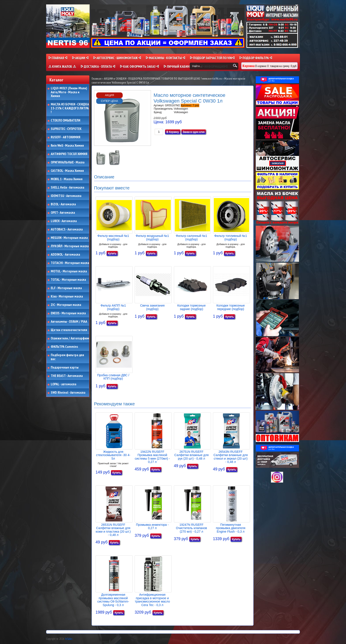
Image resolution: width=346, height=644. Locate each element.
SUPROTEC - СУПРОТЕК (66, 129)
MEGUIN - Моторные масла (69, 238)
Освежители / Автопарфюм (70, 338)
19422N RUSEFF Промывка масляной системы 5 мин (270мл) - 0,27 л (152, 457)
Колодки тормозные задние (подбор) (191, 307)
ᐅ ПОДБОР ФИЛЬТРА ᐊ (256, 58)
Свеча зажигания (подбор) (152, 307)
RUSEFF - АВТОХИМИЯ (66, 137)
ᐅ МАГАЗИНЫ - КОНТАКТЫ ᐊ (165, 58)
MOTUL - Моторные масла (69, 271)
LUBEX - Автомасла (64, 221)
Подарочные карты (65, 367)
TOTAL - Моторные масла (68, 280)
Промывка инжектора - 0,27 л (152, 526)
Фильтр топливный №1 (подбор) (231, 237)
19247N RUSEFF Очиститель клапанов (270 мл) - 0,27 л (191, 528)
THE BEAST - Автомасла (67, 376)
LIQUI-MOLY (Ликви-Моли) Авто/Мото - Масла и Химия (69, 92)
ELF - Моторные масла (66, 288)
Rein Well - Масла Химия (67, 146)
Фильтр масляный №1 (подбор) (113, 237)
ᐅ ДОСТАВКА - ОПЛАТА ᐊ (98, 66)
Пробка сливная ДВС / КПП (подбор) (113, 377)
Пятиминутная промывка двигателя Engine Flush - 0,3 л (230, 528)
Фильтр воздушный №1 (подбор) (152, 237)
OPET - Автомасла (63, 213)
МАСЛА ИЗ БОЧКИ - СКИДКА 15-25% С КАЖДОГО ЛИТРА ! (70, 108)
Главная (97, 79)
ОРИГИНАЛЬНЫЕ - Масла (68, 162)
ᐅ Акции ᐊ (80, 58)
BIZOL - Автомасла (63, 204)
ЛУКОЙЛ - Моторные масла (70, 246)
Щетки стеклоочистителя (69, 330)
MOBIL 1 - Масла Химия (67, 179)
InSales (69, 639)
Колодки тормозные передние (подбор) (231, 307)
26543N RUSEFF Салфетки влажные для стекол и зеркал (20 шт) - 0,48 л (230, 457)
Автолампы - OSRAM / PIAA (69, 322)
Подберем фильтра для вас (67, 357)
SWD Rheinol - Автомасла (68, 393)
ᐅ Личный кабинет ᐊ (180, 66)
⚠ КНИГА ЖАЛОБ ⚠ (62, 66)
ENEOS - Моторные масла (68, 313)
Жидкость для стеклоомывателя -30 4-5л (113, 455)
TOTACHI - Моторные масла (70, 263)
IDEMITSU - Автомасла (66, 196)
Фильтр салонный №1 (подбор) (192, 237)
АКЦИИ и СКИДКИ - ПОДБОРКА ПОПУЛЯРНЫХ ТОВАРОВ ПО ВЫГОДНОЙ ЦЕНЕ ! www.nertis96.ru (163, 79)
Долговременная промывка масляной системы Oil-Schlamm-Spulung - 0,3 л (113, 600)
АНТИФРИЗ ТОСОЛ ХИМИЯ (69, 154)
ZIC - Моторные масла (66, 305)
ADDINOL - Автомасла (65, 255)
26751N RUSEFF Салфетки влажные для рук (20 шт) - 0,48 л (191, 455)
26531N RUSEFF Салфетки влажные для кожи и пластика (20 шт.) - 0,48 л (113, 530)
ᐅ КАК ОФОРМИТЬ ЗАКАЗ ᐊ (139, 66)
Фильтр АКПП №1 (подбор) (113, 307)
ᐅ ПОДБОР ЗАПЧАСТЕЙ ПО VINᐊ (212, 58)
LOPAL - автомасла (64, 384)
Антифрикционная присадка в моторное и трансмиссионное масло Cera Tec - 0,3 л (152, 600)
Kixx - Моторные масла (67, 296)
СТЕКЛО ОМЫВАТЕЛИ (66, 120)
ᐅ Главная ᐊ (58, 58)
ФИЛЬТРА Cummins (64, 347)
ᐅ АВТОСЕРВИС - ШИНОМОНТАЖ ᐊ (117, 58)
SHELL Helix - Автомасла (68, 187)
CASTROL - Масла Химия (67, 171)
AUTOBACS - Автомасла (67, 229)
